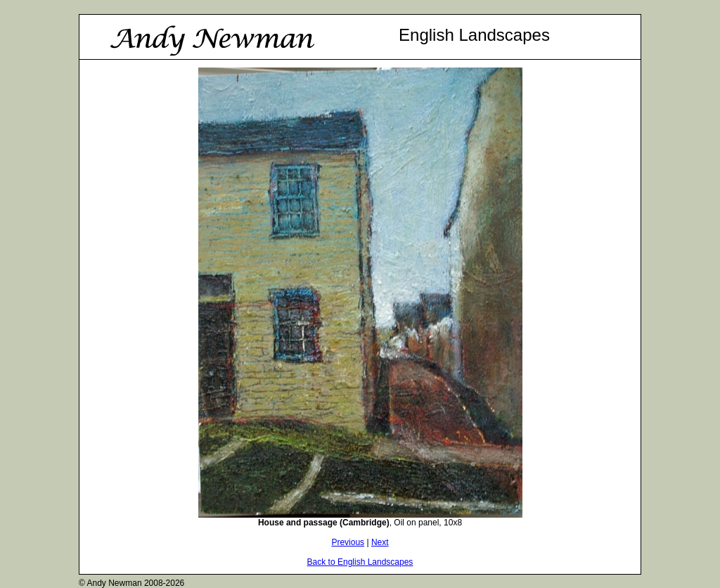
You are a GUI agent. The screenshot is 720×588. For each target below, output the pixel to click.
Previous (348, 542)
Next (380, 542)
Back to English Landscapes (360, 562)
